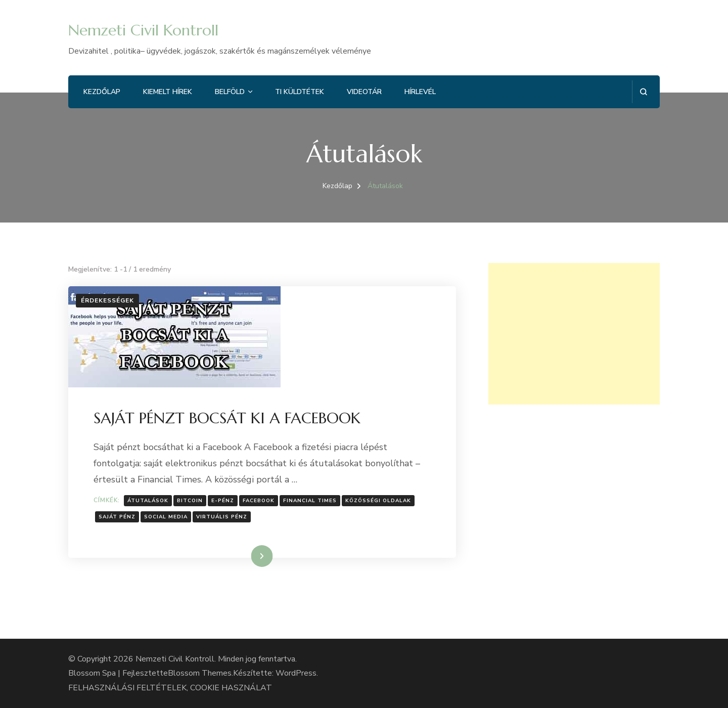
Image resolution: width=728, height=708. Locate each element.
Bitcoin (190, 501)
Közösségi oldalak (378, 501)
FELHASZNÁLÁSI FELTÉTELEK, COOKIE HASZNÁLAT (170, 688)
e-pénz (223, 501)
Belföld (230, 92)
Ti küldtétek (300, 92)
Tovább (249, 556)
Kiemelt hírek (168, 92)
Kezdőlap (102, 92)
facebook (259, 501)
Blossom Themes (200, 673)
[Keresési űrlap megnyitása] (643, 92)
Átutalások (148, 501)
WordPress (296, 673)
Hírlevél (420, 92)
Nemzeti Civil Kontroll (143, 30)
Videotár (364, 92)
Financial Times (310, 501)
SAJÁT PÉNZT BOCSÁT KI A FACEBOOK (227, 418)
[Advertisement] (574, 334)
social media (166, 517)
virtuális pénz (222, 517)
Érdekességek (107, 300)
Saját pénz (117, 517)
